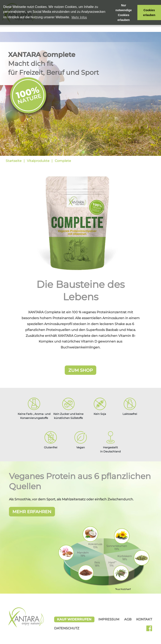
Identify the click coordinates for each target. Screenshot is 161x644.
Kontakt (144, 619)
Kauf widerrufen (74, 619)
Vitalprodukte (38, 161)
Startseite (14, 161)
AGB (128, 619)
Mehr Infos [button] (79, 17)
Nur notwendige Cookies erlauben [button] (124, 13)
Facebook (151, 630)
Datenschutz (67, 628)
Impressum (109, 619)
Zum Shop (81, 370)
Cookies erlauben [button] (149, 13)
